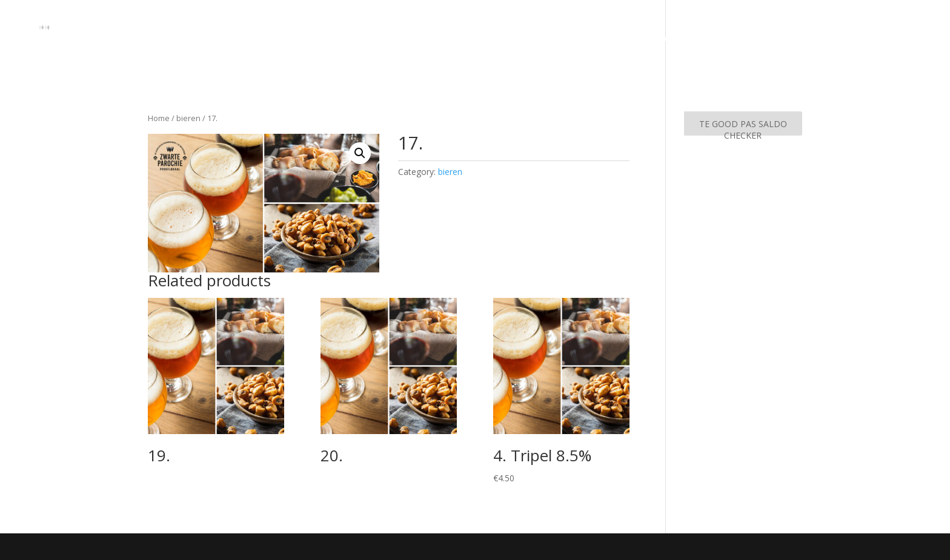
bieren (188, 118)
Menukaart (857, 39)
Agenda (914, 39)
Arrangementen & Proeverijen (700, 39)
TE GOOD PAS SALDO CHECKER (743, 127)
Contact (799, 39)
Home (605, 39)
